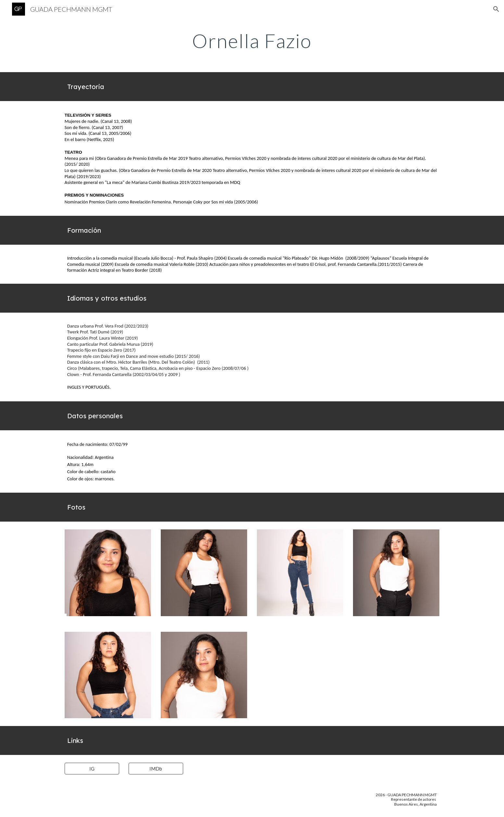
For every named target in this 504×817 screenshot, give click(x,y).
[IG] (92, 769)
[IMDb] (156, 769)
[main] (252, 41)
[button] (496, 9)
